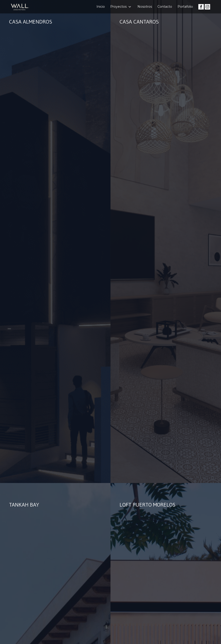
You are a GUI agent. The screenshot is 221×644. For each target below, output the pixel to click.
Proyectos (121, 7)
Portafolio (185, 7)
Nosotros (145, 7)
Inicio (101, 7)
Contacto (165, 7)
